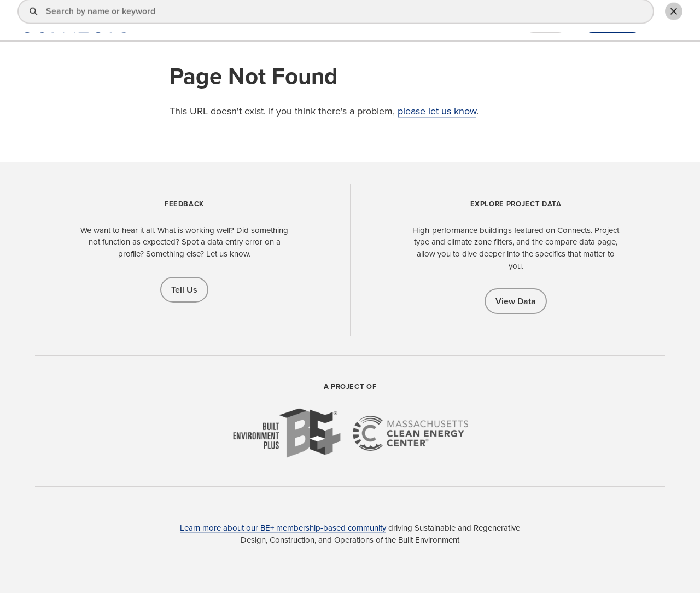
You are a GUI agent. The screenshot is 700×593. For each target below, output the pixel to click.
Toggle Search (669, 20)
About (497, 21)
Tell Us (184, 290)
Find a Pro (369, 21)
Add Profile (612, 21)
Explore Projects (437, 21)
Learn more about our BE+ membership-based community (283, 528)
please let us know (437, 111)
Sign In (546, 21)
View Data (516, 301)
